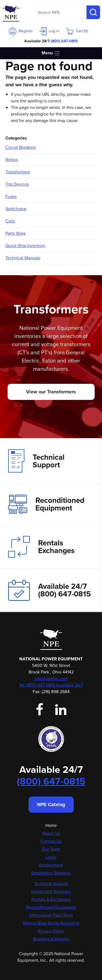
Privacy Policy (51, 931)
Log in (49, 31)
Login (51, 857)
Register (21, 31)
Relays (12, 160)
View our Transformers (51, 392)
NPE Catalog (51, 804)
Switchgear (16, 209)
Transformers (18, 172)
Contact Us (51, 841)
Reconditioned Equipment (46, 504)
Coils (10, 221)
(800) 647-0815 (64, 41)
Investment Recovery (51, 891)
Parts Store (16, 233)
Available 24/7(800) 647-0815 (50, 590)
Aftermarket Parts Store (51, 915)
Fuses (11, 196)
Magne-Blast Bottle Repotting (51, 923)
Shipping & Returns (51, 939)
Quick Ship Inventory (25, 246)
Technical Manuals (23, 258)
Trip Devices (17, 184)
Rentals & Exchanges (51, 899)
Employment (51, 865)
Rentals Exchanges (41, 547)
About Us (51, 833)
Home (51, 825)
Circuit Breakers (21, 147)
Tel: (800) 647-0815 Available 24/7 (51, 685)
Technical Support (36, 461)
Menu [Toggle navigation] (51, 53)
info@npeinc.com (51, 678)
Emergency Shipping (51, 873)
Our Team (51, 849)
